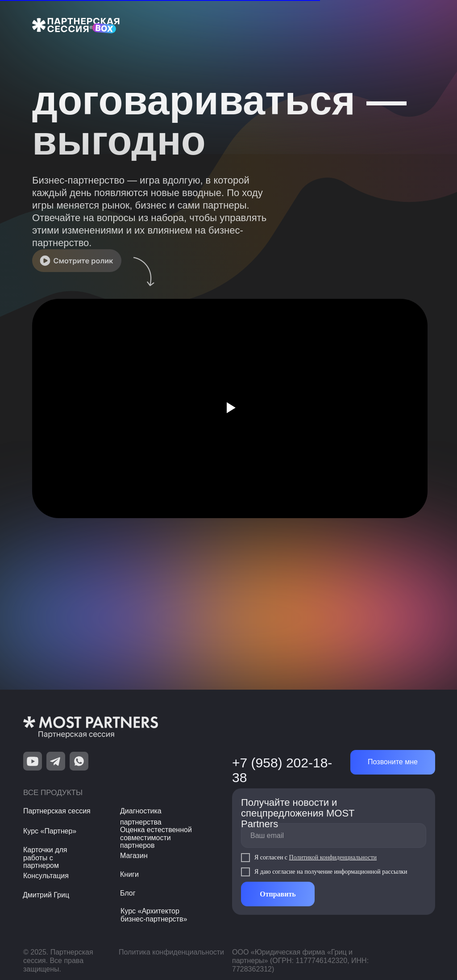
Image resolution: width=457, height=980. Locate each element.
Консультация (46, 876)
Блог (128, 893)
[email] (334, 836)
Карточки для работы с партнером (45, 858)
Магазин (134, 856)
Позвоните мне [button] (393, 762)
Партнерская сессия (57, 811)
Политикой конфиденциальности (333, 857)
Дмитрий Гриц (46, 895)
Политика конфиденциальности (171, 952)
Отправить (278, 894)
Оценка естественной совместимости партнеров (156, 838)
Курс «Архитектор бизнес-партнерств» (154, 915)
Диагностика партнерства (141, 817)
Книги (129, 874)
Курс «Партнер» (50, 831)
